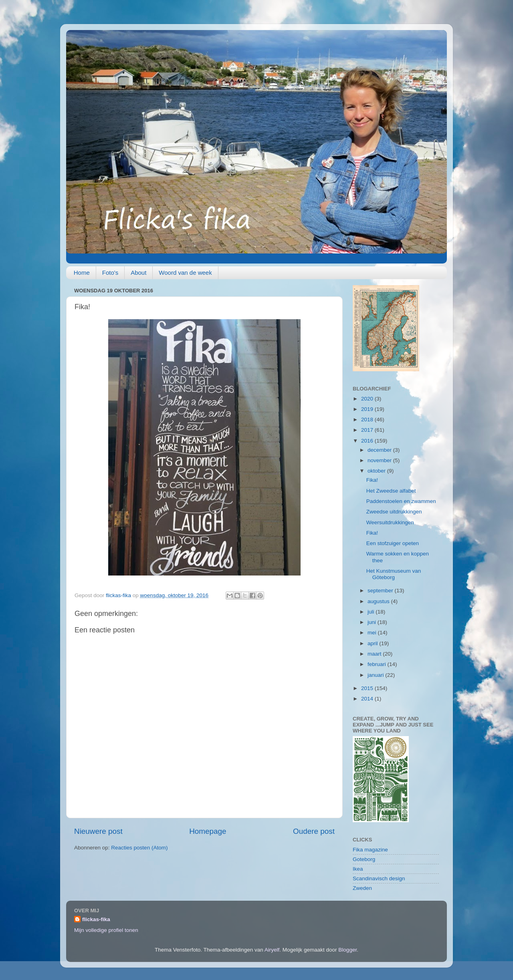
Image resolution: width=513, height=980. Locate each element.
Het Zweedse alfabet (391, 491)
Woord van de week (185, 273)
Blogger (347, 950)
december (380, 450)
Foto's (110, 273)
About (138, 273)
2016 (368, 441)
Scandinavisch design (379, 878)
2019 (368, 409)
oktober (377, 471)
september (381, 591)
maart (375, 654)
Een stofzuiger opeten (393, 543)
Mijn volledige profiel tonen (106, 930)
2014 (368, 699)
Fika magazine (370, 850)
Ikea (358, 869)
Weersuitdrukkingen (390, 522)
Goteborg (364, 859)
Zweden (362, 888)
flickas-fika (96, 919)
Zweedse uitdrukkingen (394, 512)
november (380, 460)
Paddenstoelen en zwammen (401, 501)
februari (378, 664)
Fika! (372, 480)
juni (373, 622)
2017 (368, 430)
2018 (368, 420)
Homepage (208, 831)
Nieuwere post (98, 831)
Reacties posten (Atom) (139, 848)
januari (376, 675)
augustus (379, 601)
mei (373, 633)
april (373, 643)
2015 (368, 688)
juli (372, 612)
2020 (368, 399)
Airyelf (272, 950)
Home (82, 273)
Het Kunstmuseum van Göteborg (394, 574)
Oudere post (314, 831)
